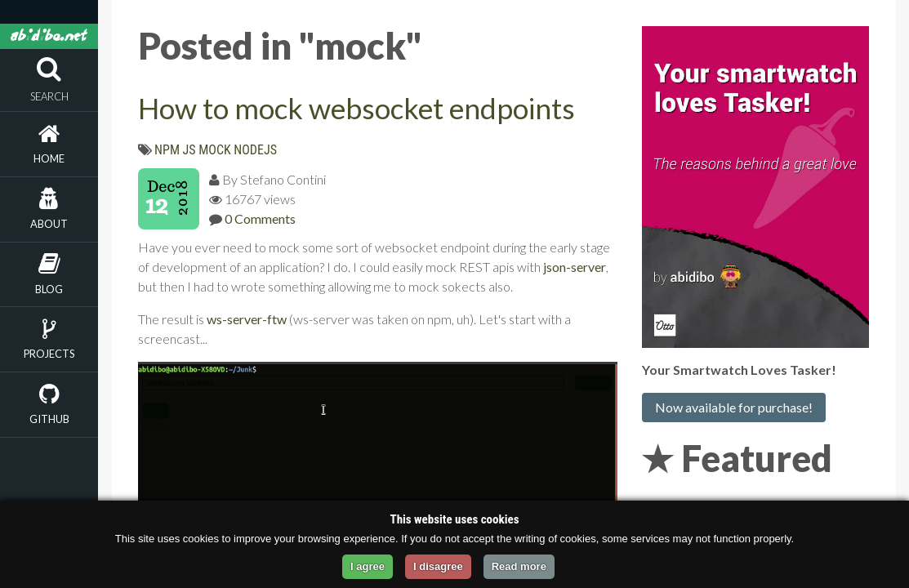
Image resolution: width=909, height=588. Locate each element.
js (189, 150)
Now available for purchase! (734, 407)
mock (215, 150)
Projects (49, 354)
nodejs (255, 150)
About (49, 224)
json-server (575, 267)
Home (49, 158)
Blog (49, 289)
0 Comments (260, 218)
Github (49, 419)
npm (167, 150)
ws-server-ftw (247, 319)
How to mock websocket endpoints (356, 108)
